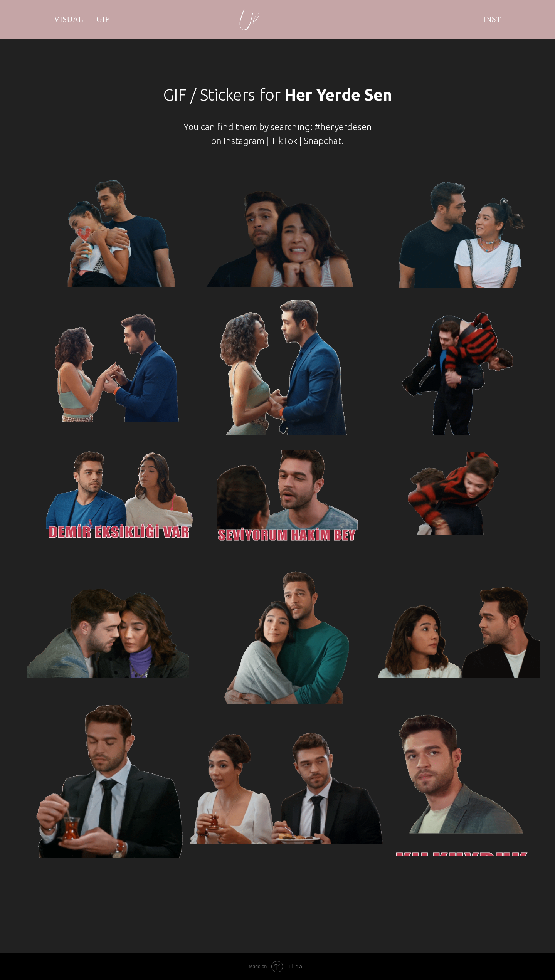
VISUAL (69, 19)
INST (492, 19)
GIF (103, 19)
